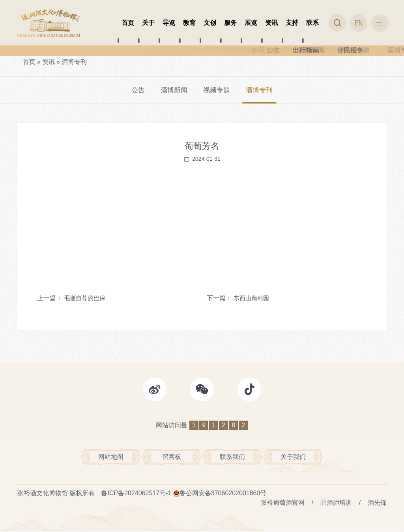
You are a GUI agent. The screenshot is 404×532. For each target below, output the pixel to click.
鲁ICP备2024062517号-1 (136, 494)
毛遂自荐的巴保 (85, 299)
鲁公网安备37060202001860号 (223, 494)
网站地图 (111, 458)
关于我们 (293, 458)
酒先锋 (377, 503)
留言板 (172, 458)
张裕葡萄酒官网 (282, 503)
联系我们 (232, 458)
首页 (29, 62)
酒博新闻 (173, 90)
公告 (136, 90)
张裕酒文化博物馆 (43, 494)
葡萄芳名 (202, 147)
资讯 (49, 62)
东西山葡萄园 (251, 299)
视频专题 (217, 90)
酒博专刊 (74, 62)
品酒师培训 (336, 503)
